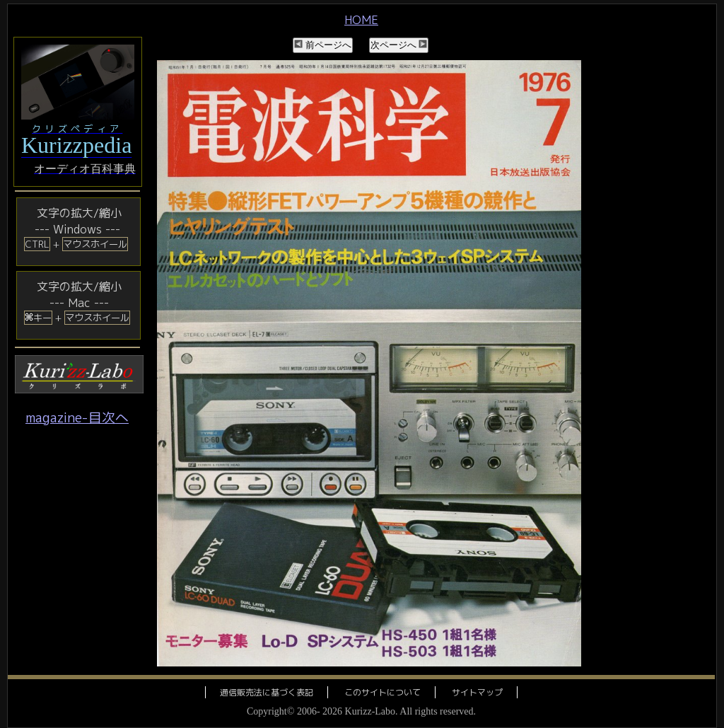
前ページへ (323, 45)
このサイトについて (383, 692)
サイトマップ (477, 692)
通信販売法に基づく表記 (267, 692)
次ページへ (399, 45)
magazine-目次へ (77, 417)
